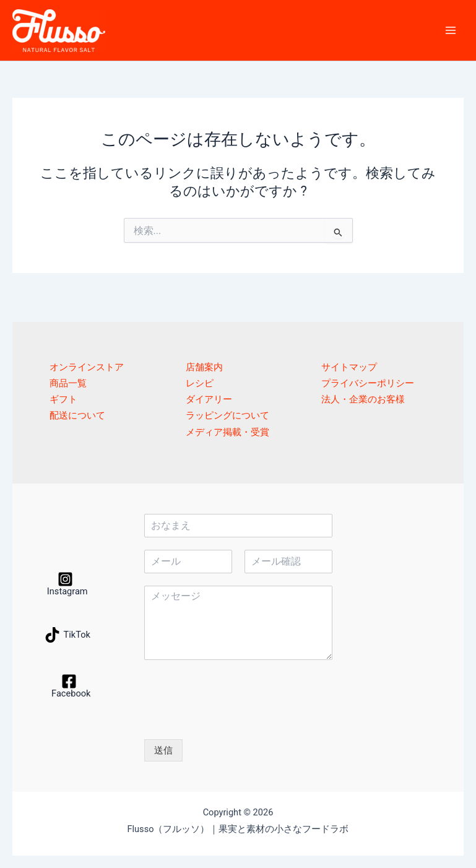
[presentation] (238, 719)
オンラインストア (87, 367)
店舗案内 (204, 367)
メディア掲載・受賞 (227, 432)
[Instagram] (66, 584)
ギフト (63, 399)
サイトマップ (349, 367)
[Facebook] (69, 686)
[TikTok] (67, 635)
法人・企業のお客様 (363, 399)
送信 (163, 750)
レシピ (200, 383)
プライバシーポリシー (368, 383)
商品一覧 (68, 383)
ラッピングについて (227, 415)
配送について (77, 415)
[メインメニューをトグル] (451, 30)
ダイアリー (209, 399)
